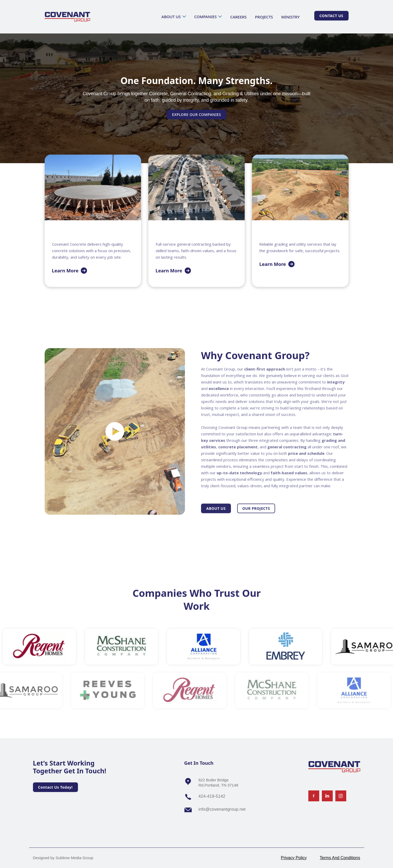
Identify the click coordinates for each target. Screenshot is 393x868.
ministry (291, 17)
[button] (174, 17)
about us (171, 17)
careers (238, 17)
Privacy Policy (294, 858)
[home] (67, 17)
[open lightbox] (115, 431)
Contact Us (331, 16)
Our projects (256, 517)
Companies (206, 17)
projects (264, 17)
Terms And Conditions (340, 858)
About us (216, 517)
